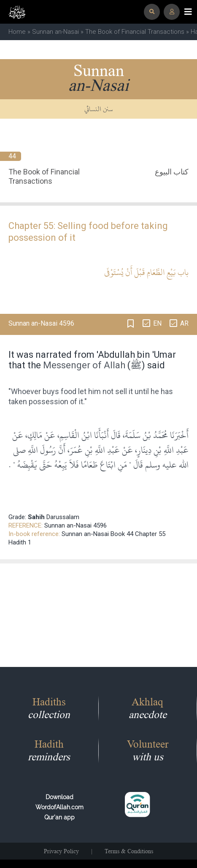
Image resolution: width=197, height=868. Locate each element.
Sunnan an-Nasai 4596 (76, 525)
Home (17, 32)
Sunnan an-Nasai (55, 32)
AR (184, 323)
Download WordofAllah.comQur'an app (59, 807)
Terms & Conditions (129, 851)
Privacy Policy (61, 851)
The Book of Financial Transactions (135, 32)
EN (157, 323)
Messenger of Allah (84, 365)
